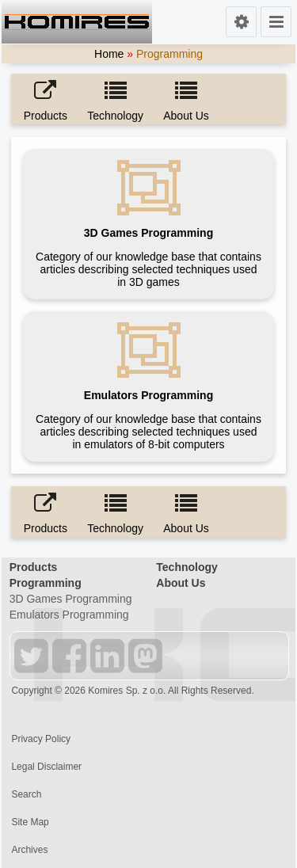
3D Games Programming (71, 599)
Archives (29, 850)
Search (26, 794)
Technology (187, 567)
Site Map (30, 822)
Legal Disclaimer (46, 767)
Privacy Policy (41, 739)
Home (109, 54)
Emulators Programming (69, 615)
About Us (181, 583)
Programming (46, 583)
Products (34, 567)
